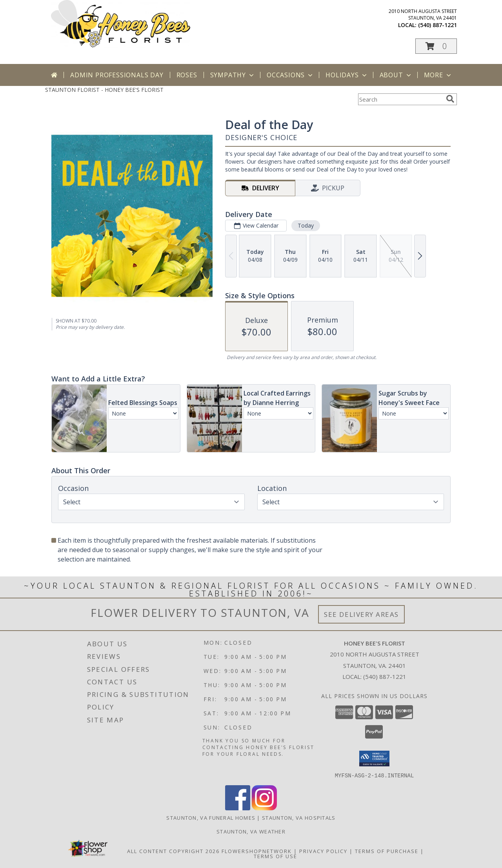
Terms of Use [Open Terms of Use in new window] (276, 856)
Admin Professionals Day (117, 75)
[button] (436, 46)
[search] (450, 99)
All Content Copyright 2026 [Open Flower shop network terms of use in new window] (173, 851)
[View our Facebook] (238, 808)
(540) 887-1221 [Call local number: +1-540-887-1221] (437, 25)
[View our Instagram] (264, 808)
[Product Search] (400, 99)
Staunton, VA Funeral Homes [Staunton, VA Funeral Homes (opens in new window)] (211, 817)
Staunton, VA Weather (251, 831)
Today (306, 225)
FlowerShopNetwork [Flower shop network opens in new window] (257, 851)
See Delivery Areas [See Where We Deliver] (361, 614)
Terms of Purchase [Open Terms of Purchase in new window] (387, 851)
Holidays (347, 75)
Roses (187, 75)
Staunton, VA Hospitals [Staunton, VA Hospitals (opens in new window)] (299, 817)
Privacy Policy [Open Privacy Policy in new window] (323, 851)
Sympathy (233, 75)
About (396, 75)
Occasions (290, 75)
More (438, 75)
